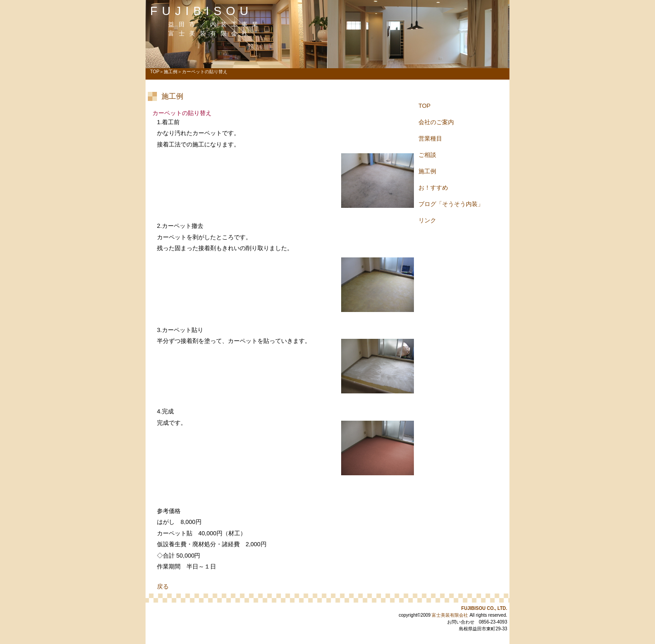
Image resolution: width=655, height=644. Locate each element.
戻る (163, 586)
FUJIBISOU (202, 11)
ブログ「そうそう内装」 (451, 204)
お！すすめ (433, 188)
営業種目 (430, 138)
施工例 (171, 72)
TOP (155, 72)
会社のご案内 (436, 122)
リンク (427, 220)
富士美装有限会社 (450, 615)
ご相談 (427, 155)
